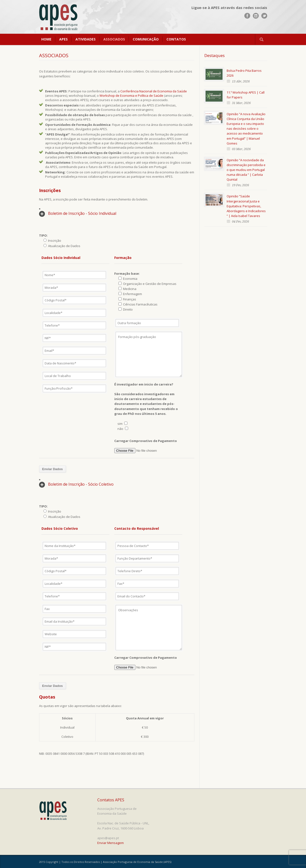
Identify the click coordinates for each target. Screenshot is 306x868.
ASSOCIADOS (114, 39)
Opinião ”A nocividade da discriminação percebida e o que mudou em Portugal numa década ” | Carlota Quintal (246, 170)
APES (63, 39)
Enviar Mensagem (111, 843)
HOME (46, 39)
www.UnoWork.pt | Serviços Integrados (248, 862)
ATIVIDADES (86, 39)
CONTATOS (176, 39)
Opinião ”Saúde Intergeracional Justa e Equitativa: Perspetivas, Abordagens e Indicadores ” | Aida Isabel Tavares (246, 206)
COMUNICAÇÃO (146, 39)
